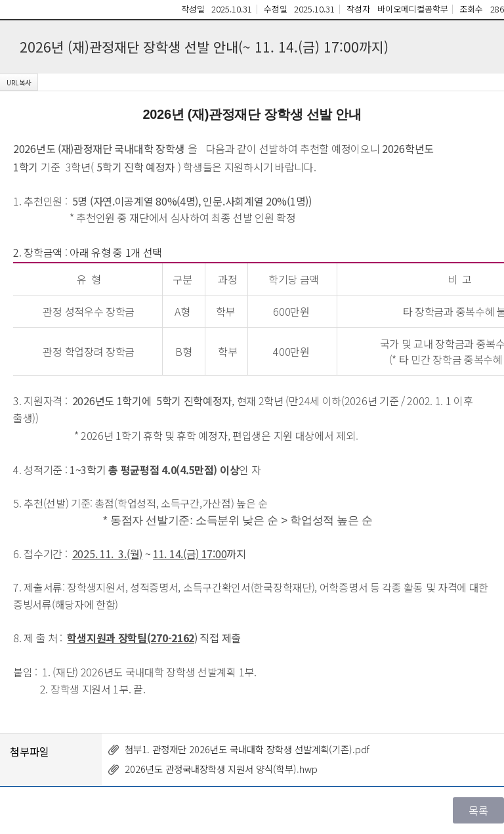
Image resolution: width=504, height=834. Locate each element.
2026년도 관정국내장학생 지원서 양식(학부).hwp (221, 769)
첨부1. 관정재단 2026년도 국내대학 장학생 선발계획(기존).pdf (247, 749)
